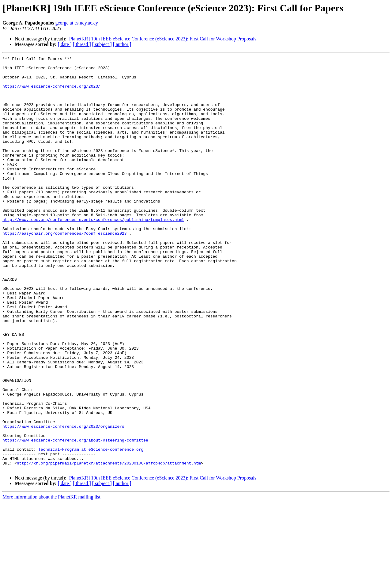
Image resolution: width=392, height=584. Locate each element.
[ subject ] (102, 44)
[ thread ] (82, 44)
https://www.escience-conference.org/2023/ (51, 93)
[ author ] (122, 44)
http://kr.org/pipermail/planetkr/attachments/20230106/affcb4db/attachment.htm (109, 545)
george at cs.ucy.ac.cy (76, 23)
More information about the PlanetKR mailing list (51, 579)
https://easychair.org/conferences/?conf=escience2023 (65, 269)
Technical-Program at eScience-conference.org (91, 528)
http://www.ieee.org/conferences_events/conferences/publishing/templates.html (93, 252)
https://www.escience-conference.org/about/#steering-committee (75, 517)
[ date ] (65, 44)
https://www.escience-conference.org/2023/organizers (63, 501)
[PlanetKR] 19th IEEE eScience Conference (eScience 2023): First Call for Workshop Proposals (162, 39)
